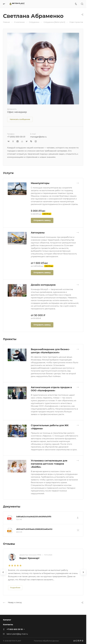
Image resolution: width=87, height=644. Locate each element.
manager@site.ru (38, 137)
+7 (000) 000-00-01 (16, 137)
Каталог (7, 620)
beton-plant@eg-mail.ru (17, 634)
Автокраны (38, 233)
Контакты (8, 624)
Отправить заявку (42, 220)
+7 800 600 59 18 (15, 629)
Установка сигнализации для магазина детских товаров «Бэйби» (49, 464)
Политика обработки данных (46, 641)
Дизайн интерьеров (43, 285)
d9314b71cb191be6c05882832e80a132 (34, 529)
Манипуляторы (40, 183)
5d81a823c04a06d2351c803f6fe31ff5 (34, 517)
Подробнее (15, 588)
